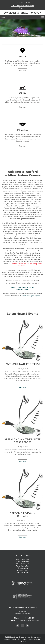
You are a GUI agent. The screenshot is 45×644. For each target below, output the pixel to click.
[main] (22, 233)
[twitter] (27, 626)
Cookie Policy (16, 639)
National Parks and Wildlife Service (22, 287)
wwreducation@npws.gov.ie (31, 296)
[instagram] (22, 626)
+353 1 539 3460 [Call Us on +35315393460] (24, 2)
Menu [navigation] (3, 17)
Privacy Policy (26, 639)
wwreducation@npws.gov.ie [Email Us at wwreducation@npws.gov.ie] (24, 5)
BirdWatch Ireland (22, 289)
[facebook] (18, 626)
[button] (23, 8)
